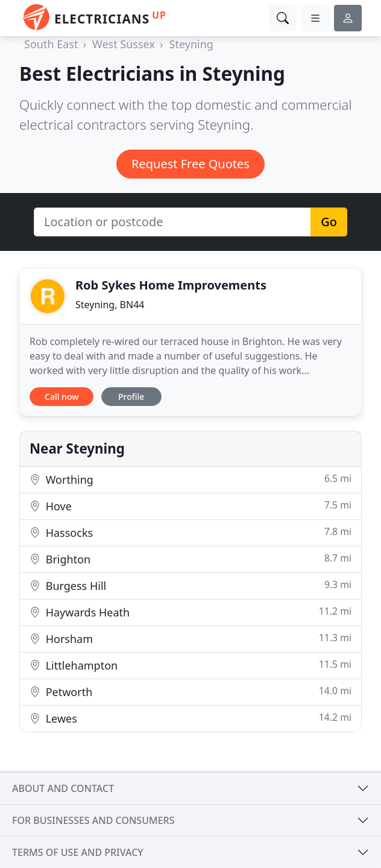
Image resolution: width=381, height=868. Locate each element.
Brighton (190, 559)
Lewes (190, 718)
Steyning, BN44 (110, 305)
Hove (190, 506)
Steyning (191, 44)
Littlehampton (190, 665)
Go (329, 222)
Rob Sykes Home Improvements (171, 285)
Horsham (190, 638)
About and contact (63, 788)
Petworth (190, 692)
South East (51, 44)
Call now (61, 397)
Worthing (190, 479)
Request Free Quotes (190, 164)
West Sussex (124, 44)
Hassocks (190, 532)
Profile (131, 397)
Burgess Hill (190, 585)
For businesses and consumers (93, 820)
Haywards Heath (190, 612)
